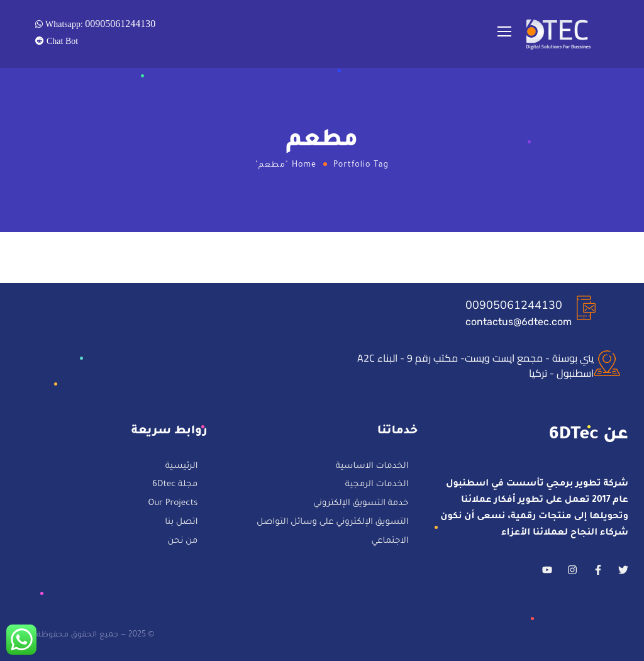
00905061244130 (514, 305)
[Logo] (559, 34)
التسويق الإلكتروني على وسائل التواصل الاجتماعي (332, 532)
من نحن (182, 541)
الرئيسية (182, 467)
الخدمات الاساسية (372, 467)
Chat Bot (61, 41)
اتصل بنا (181, 523)
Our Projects (173, 504)
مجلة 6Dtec (175, 486)
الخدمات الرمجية (376, 486)
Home (304, 165)
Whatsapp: (99, 23)
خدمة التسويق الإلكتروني (361, 504)
